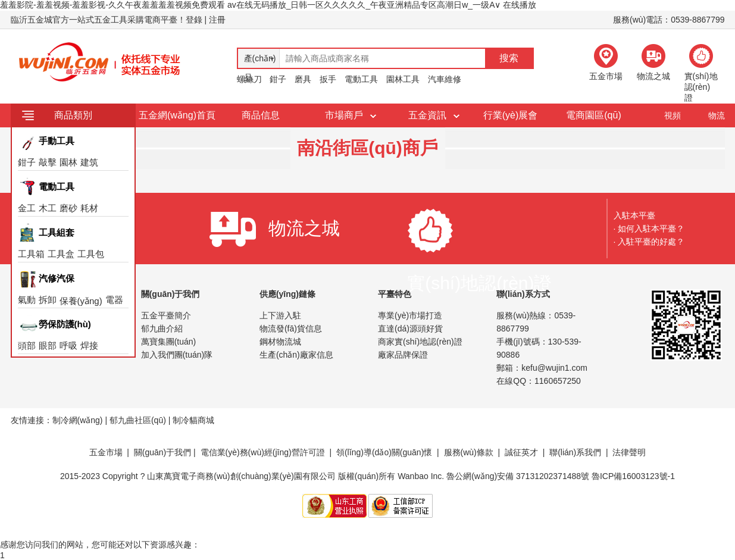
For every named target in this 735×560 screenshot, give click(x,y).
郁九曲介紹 (162, 329)
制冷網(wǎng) (78, 420)
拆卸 (48, 300)
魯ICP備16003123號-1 (633, 476)
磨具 (303, 79)
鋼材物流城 (280, 342)
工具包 (91, 254)
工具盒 (61, 254)
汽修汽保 (57, 278)
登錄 (194, 20)
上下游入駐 (280, 315)
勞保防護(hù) (65, 324)
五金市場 (106, 452)
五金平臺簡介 (166, 315)
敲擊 (48, 162)
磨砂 (68, 208)
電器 (114, 300)
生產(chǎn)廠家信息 (296, 355)
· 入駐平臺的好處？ (649, 242)
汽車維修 (445, 79)
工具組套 (57, 232)
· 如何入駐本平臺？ (649, 229)
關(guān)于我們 (162, 452)
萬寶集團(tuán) (169, 342)
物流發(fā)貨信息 (291, 329)
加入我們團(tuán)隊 (177, 355)
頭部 (27, 345)
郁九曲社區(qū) (138, 420)
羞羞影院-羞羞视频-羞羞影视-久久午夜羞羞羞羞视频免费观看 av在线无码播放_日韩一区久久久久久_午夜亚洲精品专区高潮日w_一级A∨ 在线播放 (268, 5)
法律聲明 (629, 452)
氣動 (27, 300)
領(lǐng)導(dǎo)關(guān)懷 (384, 452)
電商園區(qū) (593, 115)
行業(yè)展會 (511, 115)
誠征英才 (521, 452)
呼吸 (68, 345)
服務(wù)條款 (469, 452)
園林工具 (403, 79)
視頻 (673, 115)
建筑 (89, 162)
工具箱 (31, 254)
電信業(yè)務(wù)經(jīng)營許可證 (263, 452)
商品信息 (261, 115)
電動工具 (361, 79)
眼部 (48, 345)
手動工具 (57, 141)
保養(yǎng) (81, 301)
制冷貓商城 (193, 420)
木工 (48, 208)
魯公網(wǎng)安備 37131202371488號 (518, 476)
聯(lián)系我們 (575, 452)
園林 (68, 162)
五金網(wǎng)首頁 (177, 115)
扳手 (328, 79)
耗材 (89, 208)
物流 (717, 115)
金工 (27, 208)
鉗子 (278, 79)
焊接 (89, 345)
